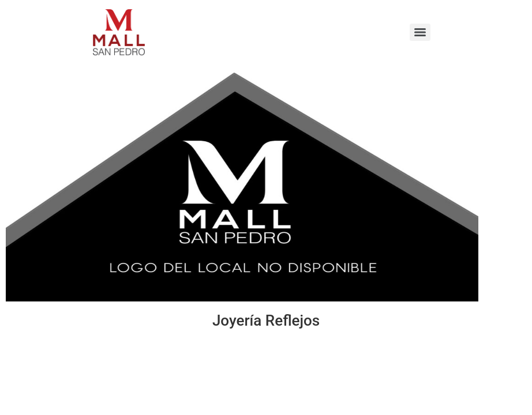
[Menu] (420, 32)
